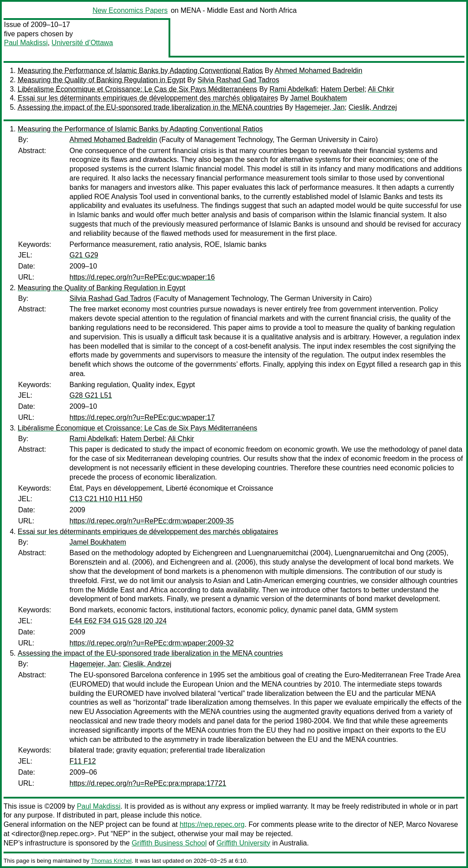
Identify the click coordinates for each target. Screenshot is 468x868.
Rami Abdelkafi (293, 89)
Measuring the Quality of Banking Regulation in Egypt (102, 80)
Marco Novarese (432, 824)
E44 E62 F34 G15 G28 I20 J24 (118, 621)
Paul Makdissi (26, 43)
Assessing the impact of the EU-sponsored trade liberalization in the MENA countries (150, 107)
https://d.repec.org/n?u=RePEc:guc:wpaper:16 (142, 277)
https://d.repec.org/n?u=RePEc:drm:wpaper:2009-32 (152, 643)
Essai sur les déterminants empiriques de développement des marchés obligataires (148, 98)
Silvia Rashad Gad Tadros (238, 80)
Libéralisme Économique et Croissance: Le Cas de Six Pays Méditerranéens (138, 89)
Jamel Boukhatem (318, 98)
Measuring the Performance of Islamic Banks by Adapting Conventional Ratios (140, 71)
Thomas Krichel (111, 861)
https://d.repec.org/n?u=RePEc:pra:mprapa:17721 (148, 783)
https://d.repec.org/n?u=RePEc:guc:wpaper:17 (142, 417)
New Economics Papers (130, 10)
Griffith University (243, 843)
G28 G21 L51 (91, 395)
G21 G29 (84, 255)
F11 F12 (83, 761)
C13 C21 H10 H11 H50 (106, 499)
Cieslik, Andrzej (373, 107)
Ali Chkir (381, 89)
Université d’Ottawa (82, 43)
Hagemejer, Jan (320, 107)
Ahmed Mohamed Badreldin (318, 71)
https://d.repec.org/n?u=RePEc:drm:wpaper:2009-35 (152, 521)
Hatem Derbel (343, 89)
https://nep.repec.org (212, 824)
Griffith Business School (169, 843)
